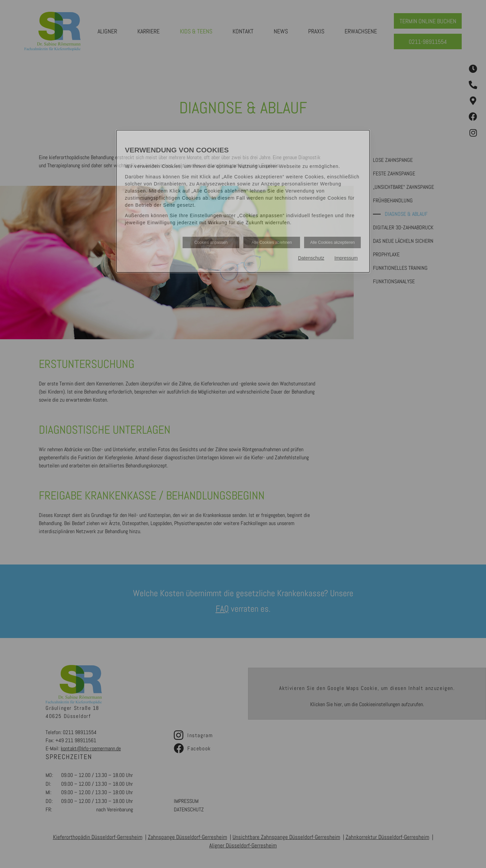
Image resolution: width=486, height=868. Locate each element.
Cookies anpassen (211, 242)
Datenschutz (311, 258)
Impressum (346, 258)
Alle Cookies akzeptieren (332, 242)
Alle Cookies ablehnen (272, 242)
